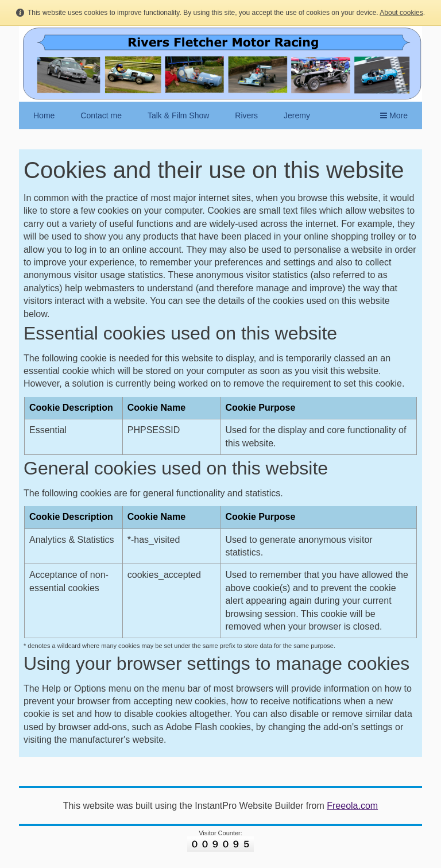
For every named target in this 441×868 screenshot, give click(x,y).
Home (44, 115)
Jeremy (297, 115)
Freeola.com (352, 806)
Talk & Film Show (178, 115)
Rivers (246, 115)
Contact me (101, 115)
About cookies (401, 13)
